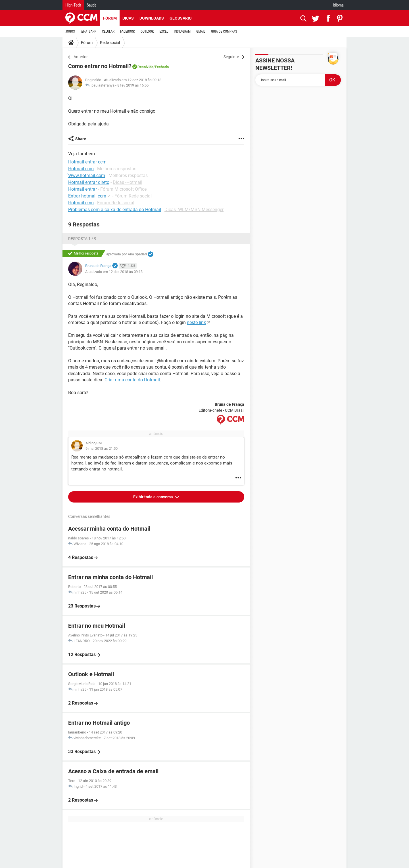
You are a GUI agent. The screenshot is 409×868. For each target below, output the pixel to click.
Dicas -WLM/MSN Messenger (194, 210)
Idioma (338, 5)
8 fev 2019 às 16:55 (133, 85)
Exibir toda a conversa (154, 497)
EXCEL (164, 31)
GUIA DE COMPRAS (224, 31)
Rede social (110, 43)
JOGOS (70, 31)
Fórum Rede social (133, 196)
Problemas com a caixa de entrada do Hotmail (115, 210)
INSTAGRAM (182, 31)
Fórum (110, 18)
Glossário (181, 18)
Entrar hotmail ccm (87, 196)
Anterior (81, 57)
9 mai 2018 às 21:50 (102, 448)
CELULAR (108, 31)
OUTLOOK (147, 31)
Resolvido (145, 67)
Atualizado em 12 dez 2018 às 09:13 (114, 272)
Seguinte (231, 57)
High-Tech (73, 5)
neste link (196, 322)
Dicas (128, 18)
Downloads (152, 18)
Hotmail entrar (83, 189)
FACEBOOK (128, 31)
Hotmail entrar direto (89, 182)
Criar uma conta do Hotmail (132, 380)
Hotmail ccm (81, 203)
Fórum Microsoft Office (123, 189)
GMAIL (201, 31)
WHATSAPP (88, 31)
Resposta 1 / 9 (82, 239)
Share (81, 139)
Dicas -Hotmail (128, 182)
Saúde (91, 5)
